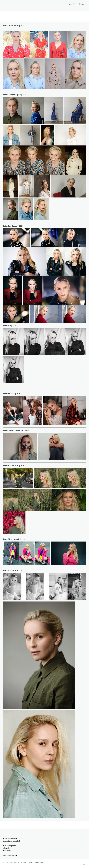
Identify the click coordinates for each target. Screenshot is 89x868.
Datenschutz (15, 862)
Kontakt (72, 4)
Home (82, 4)
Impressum (6, 862)
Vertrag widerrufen (36, 862)
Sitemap (24, 862)
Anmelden (83, 865)
